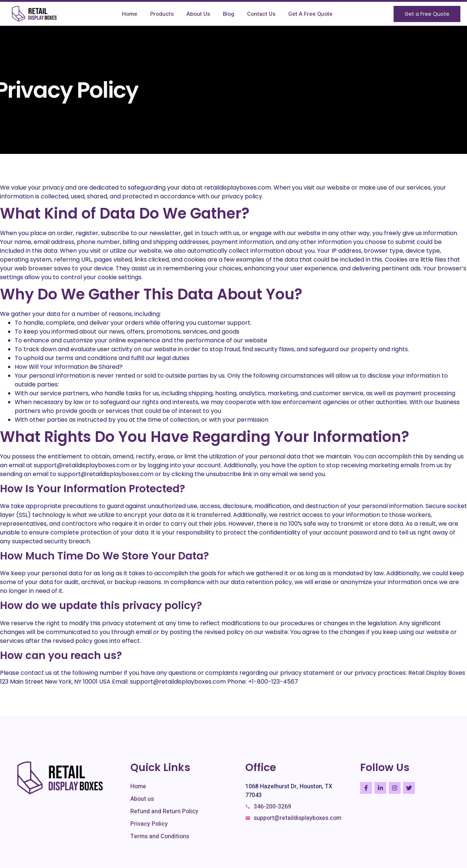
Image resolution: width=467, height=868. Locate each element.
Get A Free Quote (310, 14)
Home (130, 14)
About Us (198, 14)
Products (162, 14)
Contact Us (261, 14)
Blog (229, 14)
